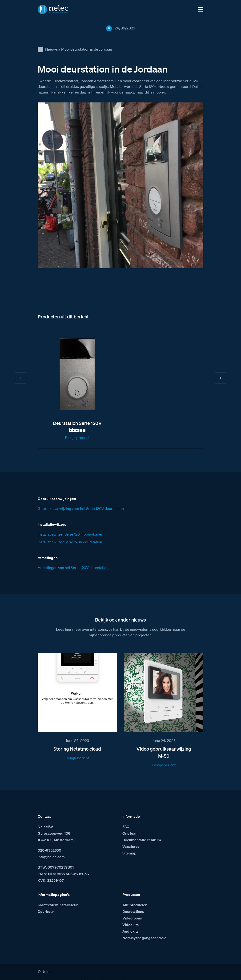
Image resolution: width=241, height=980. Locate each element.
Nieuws (52, 49)
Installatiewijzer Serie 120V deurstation (70, 533)
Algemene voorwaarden (58, 972)
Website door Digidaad (120, 972)
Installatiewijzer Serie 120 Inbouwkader (70, 525)
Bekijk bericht (77, 749)
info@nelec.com (51, 848)
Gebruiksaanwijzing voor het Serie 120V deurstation (81, 500)
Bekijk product (77, 438)
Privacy (87, 972)
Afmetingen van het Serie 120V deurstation (73, 559)
